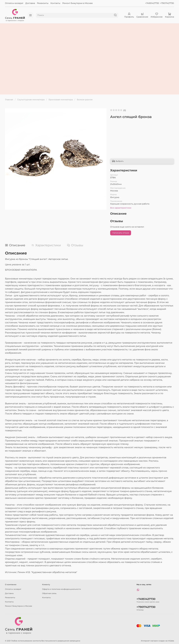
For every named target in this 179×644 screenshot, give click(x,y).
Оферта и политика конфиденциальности (62, 589)
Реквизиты (43, 3)
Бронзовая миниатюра (61, 100)
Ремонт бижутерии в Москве (78, 3)
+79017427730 (167, 3)
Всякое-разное (85, 100)
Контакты (55, 3)
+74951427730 (152, 3)
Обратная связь (49, 593)
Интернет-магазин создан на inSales (157, 641)
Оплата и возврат (14, 3)
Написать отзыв (121, 233)
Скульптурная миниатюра (31, 100)
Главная (9, 100)
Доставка (30, 3)
